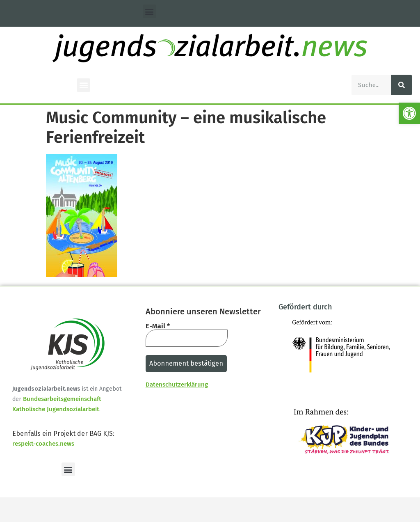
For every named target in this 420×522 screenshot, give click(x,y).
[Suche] (402, 85)
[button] (150, 11)
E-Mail (158, 326)
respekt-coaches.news (43, 444)
